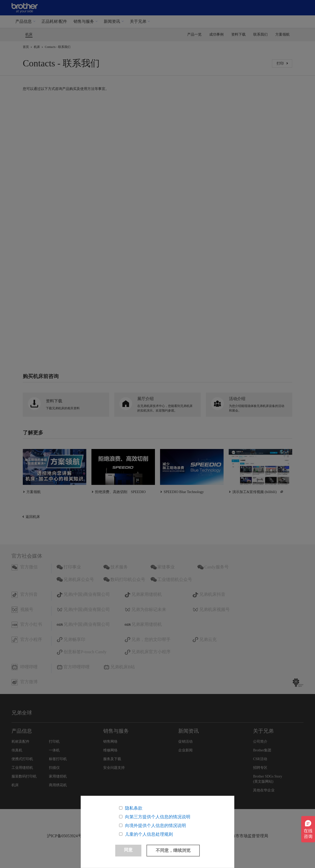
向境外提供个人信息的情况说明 (155, 823)
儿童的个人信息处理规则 (149, 832)
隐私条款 (134, 806)
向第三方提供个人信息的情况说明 (158, 814)
